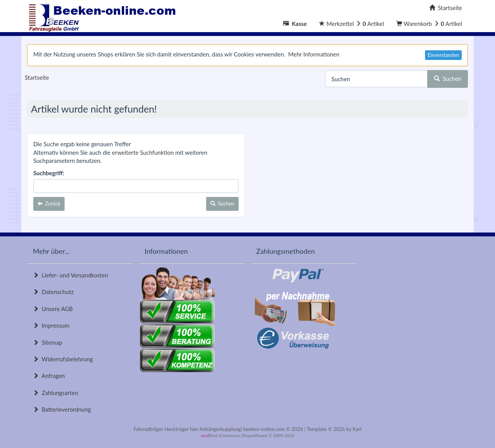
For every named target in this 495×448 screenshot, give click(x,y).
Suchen (448, 79)
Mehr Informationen (314, 54)
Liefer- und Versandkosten (71, 275)
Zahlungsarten (55, 393)
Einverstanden (443, 55)
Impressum (51, 325)
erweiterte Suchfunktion (143, 152)
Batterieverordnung (62, 409)
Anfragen (49, 376)
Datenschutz (53, 292)
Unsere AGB (53, 309)
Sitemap (48, 342)
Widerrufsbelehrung (63, 359)
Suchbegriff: (49, 173)
